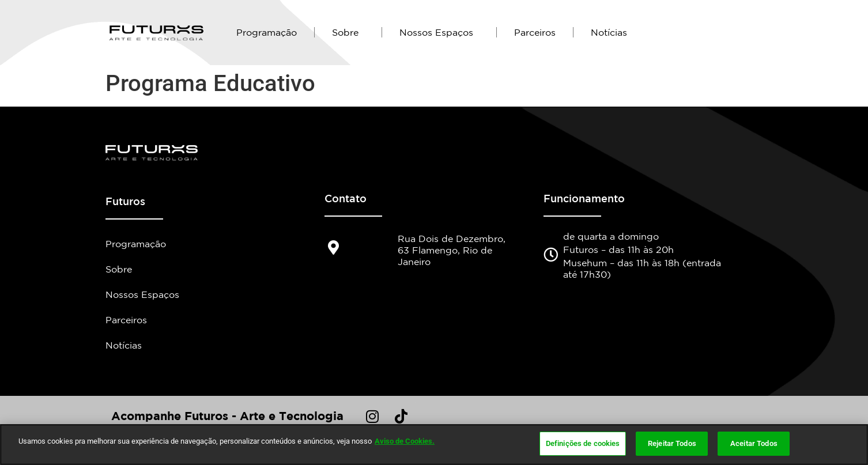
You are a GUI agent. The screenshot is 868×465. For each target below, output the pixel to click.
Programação (267, 32)
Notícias (609, 32)
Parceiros (535, 32)
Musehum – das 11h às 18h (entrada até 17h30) (642, 269)
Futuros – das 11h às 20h (618, 249)
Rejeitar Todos (672, 445)
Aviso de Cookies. (405, 443)
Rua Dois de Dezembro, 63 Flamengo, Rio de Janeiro (452, 250)
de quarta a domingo (611, 236)
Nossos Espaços (439, 32)
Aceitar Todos (754, 445)
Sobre (348, 32)
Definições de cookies (583, 445)
